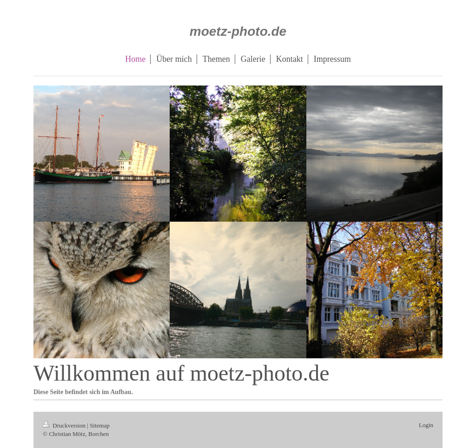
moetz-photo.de (238, 31)
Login (426, 425)
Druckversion (65, 425)
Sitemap (100, 425)
